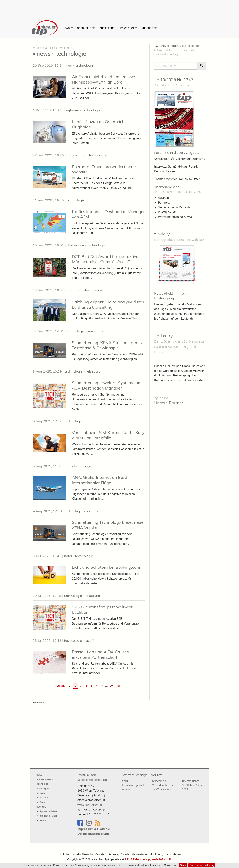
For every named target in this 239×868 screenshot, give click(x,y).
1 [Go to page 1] (69, 686)
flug (69, 65)
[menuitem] (45, 28)
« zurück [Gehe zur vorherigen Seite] (60, 686)
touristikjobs (106, 28)
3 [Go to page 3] (81, 686)
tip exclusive (192, 785)
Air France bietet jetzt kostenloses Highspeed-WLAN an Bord (104, 79)
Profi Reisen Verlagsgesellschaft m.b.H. (149, 859)
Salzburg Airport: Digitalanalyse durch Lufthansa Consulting (108, 305)
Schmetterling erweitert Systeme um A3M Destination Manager (107, 385)
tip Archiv (42, 802)
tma (133, 785)
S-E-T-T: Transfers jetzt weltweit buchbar (102, 610)
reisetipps (163, 785)
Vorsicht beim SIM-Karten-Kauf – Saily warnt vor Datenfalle (108, 435)
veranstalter (76, 155)
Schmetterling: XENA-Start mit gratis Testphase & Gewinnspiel (107, 345)
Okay (183, 865)
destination (75, 245)
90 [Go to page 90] (111, 686)
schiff (90, 641)
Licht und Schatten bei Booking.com (106, 567)
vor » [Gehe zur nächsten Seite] (120, 686)
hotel (68, 556)
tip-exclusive (43, 798)
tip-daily (162, 234)
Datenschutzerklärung (202, 865)
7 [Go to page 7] (102, 686)
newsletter (127, 28)
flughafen (72, 110)
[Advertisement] (119, 8)
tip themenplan (48, 816)
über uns (147, 28)
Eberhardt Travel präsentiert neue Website (104, 169)
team (43, 820)
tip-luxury (163, 336)
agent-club (84, 28)
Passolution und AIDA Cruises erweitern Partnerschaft (100, 654)
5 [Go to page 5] (92, 686)
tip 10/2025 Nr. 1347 (174, 80)
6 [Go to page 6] (97, 686)
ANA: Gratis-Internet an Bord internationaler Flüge (100, 480)
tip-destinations (45, 779)
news (66, 28)
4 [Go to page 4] (86, 686)
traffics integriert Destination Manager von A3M (108, 214)
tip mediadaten (48, 811)
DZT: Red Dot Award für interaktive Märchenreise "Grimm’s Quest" (105, 259)
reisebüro (95, 331)
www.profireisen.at (90, 805)
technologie (84, 65)
